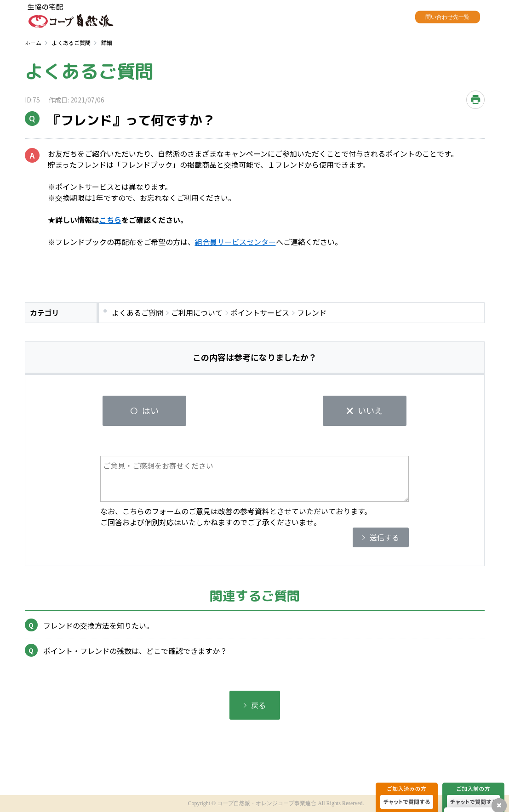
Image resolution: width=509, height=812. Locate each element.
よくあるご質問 (71, 43)
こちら (110, 220)
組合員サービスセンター (235, 242)
